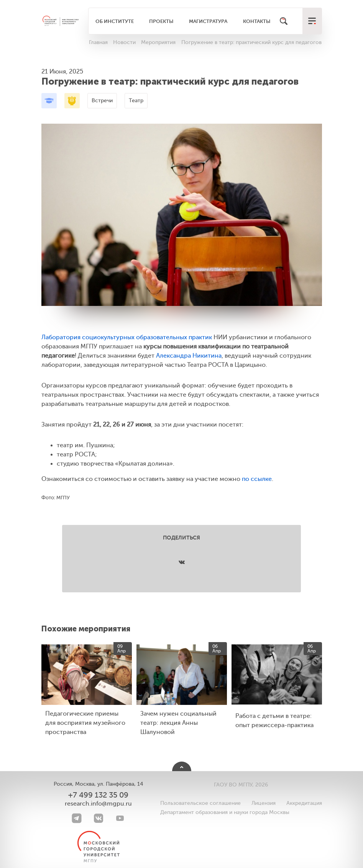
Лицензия (264, 803)
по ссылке (257, 479)
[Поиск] (284, 21)
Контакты (257, 21)
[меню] (312, 21)
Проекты (161, 21)
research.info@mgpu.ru (98, 804)
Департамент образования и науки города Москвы (225, 812)
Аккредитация (304, 803)
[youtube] (120, 818)
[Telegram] (77, 818)
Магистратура (208, 21)
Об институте (115, 21)
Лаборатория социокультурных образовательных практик (127, 337)
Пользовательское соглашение (200, 803)
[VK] (99, 818)
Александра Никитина (189, 356)
